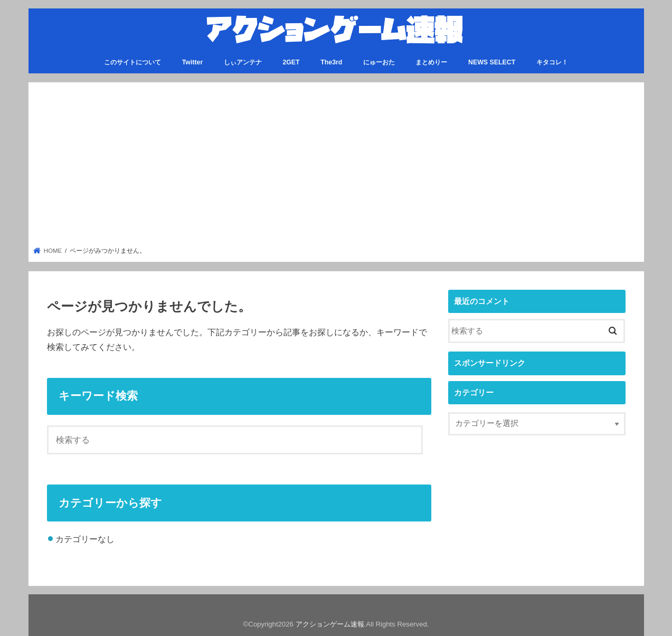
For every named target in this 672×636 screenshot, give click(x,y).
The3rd (331, 62)
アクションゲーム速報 (330, 624)
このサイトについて (132, 62)
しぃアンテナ (243, 62)
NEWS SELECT (492, 62)
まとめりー (431, 62)
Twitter (193, 62)
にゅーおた (379, 62)
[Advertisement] (336, 167)
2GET (291, 62)
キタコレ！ (552, 62)
